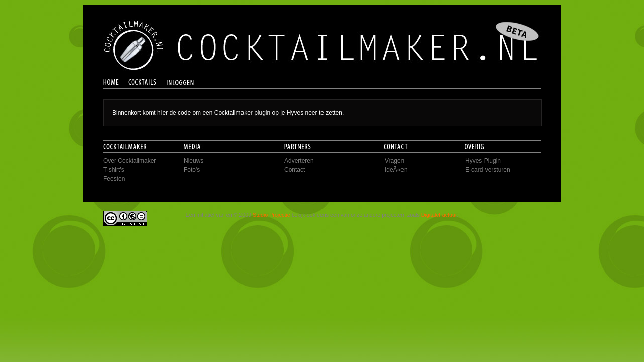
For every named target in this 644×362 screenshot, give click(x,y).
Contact (295, 170)
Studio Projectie (271, 215)
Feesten (114, 179)
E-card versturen (488, 170)
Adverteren (299, 161)
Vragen (394, 161)
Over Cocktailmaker (130, 161)
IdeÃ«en (396, 170)
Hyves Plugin (483, 161)
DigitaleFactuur (439, 215)
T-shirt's (114, 170)
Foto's (192, 170)
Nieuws (193, 161)
